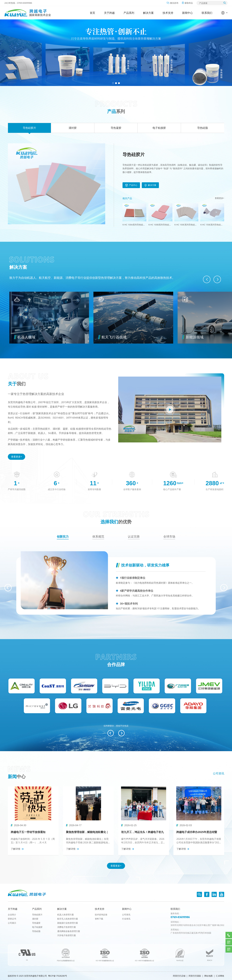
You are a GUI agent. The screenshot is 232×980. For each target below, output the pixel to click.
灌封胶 (35, 919)
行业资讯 (126, 919)
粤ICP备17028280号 (58, 976)
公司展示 (12, 923)
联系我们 (207, 13)
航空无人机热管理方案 (68, 919)
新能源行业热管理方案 (68, 923)
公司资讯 (219, 773)
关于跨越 (109, 13)
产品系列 (129, 13)
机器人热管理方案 (66, 915)
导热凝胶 (36, 923)
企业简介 (12, 915)
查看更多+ (220, 198)
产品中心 (131, 185)
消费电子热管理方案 (67, 927)
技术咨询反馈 (101, 915)
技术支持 (168, 13)
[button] (113, 83)
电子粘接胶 (37, 927)
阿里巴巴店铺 (179, 976)
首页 (92, 13)
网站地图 (208, 976)
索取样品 (187, 3)
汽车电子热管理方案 (67, 935)
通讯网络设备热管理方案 (69, 931)
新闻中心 (187, 13)
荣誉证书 (12, 919)
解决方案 (148, 13)
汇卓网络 (220, 976)
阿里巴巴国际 (195, 976)
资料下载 (99, 919)
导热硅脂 (36, 931)
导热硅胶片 (37, 915)
